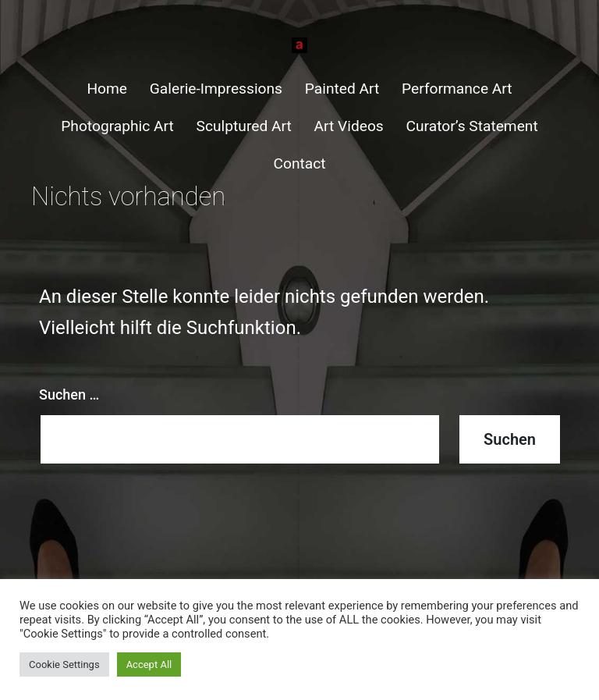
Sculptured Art (244, 126)
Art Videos (349, 126)
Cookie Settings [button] (64, 664)
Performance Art (457, 89)
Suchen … (69, 394)
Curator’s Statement (472, 126)
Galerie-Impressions (216, 89)
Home (107, 89)
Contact (299, 163)
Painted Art (342, 89)
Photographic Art (117, 126)
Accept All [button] (149, 664)
